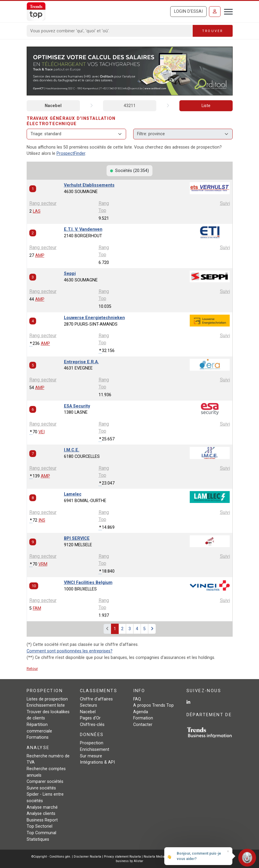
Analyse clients (41, 814)
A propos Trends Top (153, 705)
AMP (40, 255)
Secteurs (89, 705)
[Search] (110, 31)
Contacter (143, 725)
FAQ (137, 699)
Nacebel (53, 106)
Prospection (92, 743)
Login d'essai (188, 11)
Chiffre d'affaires (96, 699)
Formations (38, 737)
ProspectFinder (71, 153)
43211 (130, 106)
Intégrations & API (97, 762)
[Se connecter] (215, 12)
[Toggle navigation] (227, 11)
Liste (206, 106)
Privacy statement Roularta (122, 857)
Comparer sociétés (45, 782)
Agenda (141, 712)
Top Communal (41, 833)
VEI (42, 432)
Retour (32, 669)
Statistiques (38, 839)
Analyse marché (42, 807)
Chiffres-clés (92, 725)
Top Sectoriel (40, 826)
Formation (143, 718)
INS (42, 520)
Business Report (42, 820)
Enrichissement (95, 750)
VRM (43, 564)
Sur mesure (91, 756)
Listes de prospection (47, 699)
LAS (37, 211)
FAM (37, 608)
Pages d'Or (90, 718)
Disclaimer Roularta (87, 857)
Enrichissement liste (46, 705)
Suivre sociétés (41, 788)
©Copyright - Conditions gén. (51, 857)
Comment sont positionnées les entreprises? (70, 651)
